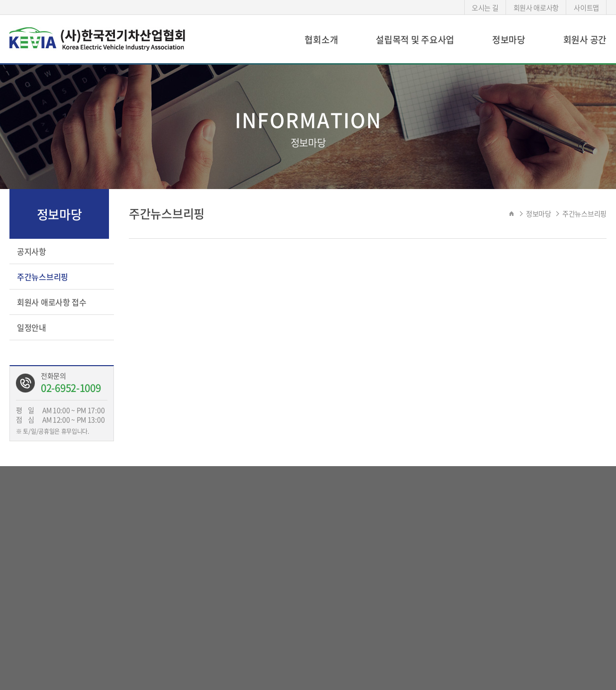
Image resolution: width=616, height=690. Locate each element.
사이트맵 (586, 7)
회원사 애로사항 (536, 7)
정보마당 (509, 40)
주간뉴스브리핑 (43, 277)
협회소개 (321, 40)
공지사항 (32, 251)
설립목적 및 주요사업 (415, 40)
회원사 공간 (585, 40)
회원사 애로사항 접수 (52, 302)
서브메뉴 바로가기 (0, 0)
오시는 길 (485, 7)
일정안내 (32, 327)
